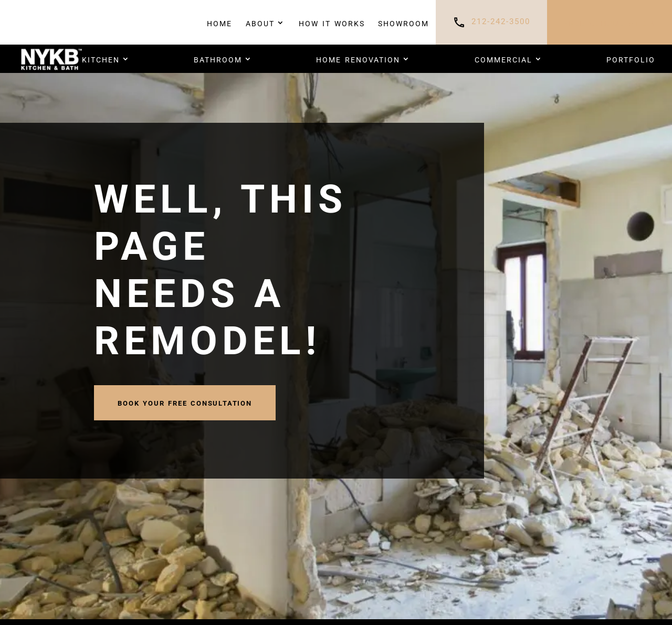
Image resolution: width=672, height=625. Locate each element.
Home (219, 23)
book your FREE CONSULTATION (185, 402)
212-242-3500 (501, 22)
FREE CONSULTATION (610, 23)
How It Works (332, 23)
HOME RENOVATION (358, 59)
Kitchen (101, 59)
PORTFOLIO (631, 59)
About (260, 23)
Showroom (403, 23)
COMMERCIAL (503, 59)
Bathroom (218, 59)
